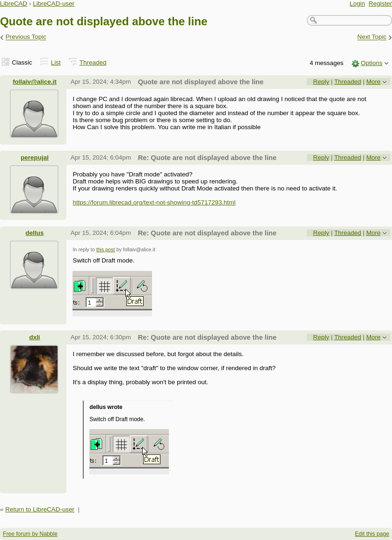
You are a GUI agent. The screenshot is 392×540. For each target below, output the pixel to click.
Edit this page (372, 534)
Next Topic (372, 37)
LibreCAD (14, 4)
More (374, 82)
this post (106, 249)
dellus (35, 233)
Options (371, 63)
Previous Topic (26, 37)
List (56, 62)
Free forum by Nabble (30, 534)
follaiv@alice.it (35, 82)
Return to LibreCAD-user (40, 509)
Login (358, 4)
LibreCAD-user (54, 4)
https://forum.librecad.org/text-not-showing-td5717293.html (154, 202)
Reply (321, 82)
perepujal (35, 157)
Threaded (93, 62)
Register (380, 4)
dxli (34, 337)
